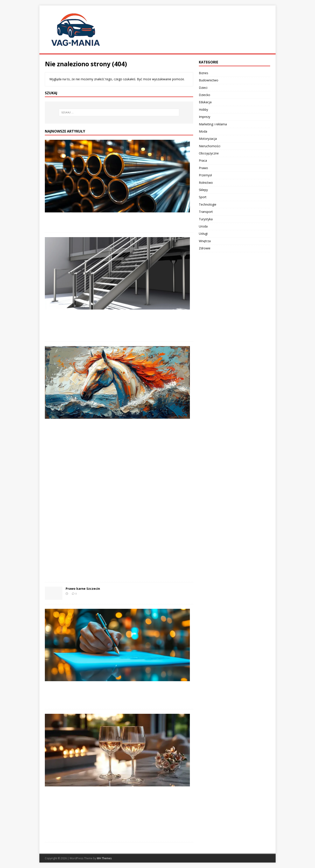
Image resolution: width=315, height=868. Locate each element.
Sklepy (203, 190)
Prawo (203, 168)
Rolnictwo (206, 183)
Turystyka (206, 219)
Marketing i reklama (213, 124)
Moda (203, 131)
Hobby (203, 109)
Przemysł (205, 175)
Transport (206, 212)
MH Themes (104, 858)
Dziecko (205, 95)
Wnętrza (205, 241)
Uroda (203, 226)
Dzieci (203, 88)
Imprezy (205, 117)
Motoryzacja (208, 139)
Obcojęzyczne (209, 153)
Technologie (208, 204)
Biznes (204, 73)
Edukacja (205, 102)
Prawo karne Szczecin (83, 589)
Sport (203, 197)
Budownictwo (209, 80)
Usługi (203, 234)
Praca (203, 160)
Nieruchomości (210, 146)
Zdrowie (205, 248)
